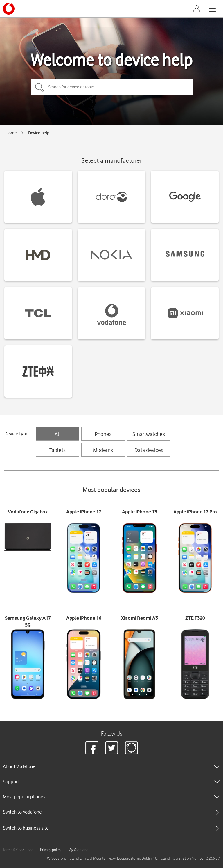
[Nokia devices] (112, 255)
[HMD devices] (38, 255)
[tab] (111, 812)
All (58, 434)
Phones (103, 434)
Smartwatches (149, 434)
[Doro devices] (112, 197)
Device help (39, 133)
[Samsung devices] (185, 255)
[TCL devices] (38, 313)
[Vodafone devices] (112, 313)
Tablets (57, 450)
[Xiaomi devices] (185, 313)
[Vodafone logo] (9, 9)
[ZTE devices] (38, 371)
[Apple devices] (38, 197)
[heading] (111, 766)
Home (11, 133)
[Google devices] (185, 197)
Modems (103, 450)
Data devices (149, 450)
